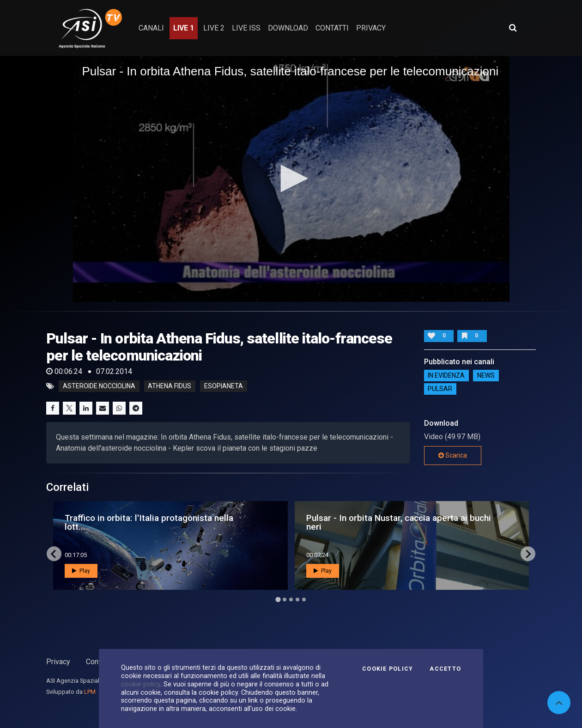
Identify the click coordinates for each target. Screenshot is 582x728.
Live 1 (184, 28)
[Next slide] (528, 554)
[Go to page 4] (297, 600)
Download (288, 28)
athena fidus (170, 386)
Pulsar (440, 389)
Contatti (98, 662)
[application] (291, 179)
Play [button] (81, 571)
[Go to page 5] (304, 600)
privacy (371, 28)
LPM (90, 692)
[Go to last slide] (54, 554)
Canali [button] (151, 28)
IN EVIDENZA (446, 375)
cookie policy (141, 684)
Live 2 (214, 28)
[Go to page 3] (291, 600)
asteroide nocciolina (99, 386)
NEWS (486, 375)
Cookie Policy (388, 669)
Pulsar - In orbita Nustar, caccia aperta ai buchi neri (399, 522)
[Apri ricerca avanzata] (513, 28)
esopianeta (224, 386)
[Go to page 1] (278, 600)
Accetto (445, 669)
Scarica (453, 455)
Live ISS (246, 28)
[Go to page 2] (285, 600)
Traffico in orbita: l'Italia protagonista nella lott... (149, 522)
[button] (291, 178)
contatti (332, 28)
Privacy (58, 662)
